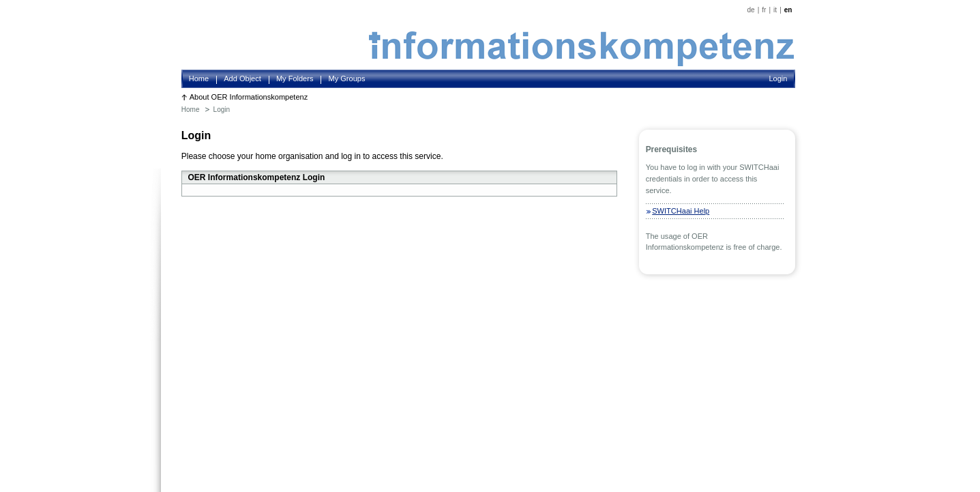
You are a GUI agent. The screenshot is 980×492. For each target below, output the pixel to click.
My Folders (295, 78)
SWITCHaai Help (681, 211)
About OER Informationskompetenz (249, 97)
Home (199, 78)
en (788, 10)
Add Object (242, 78)
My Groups (347, 78)
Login (778, 78)
